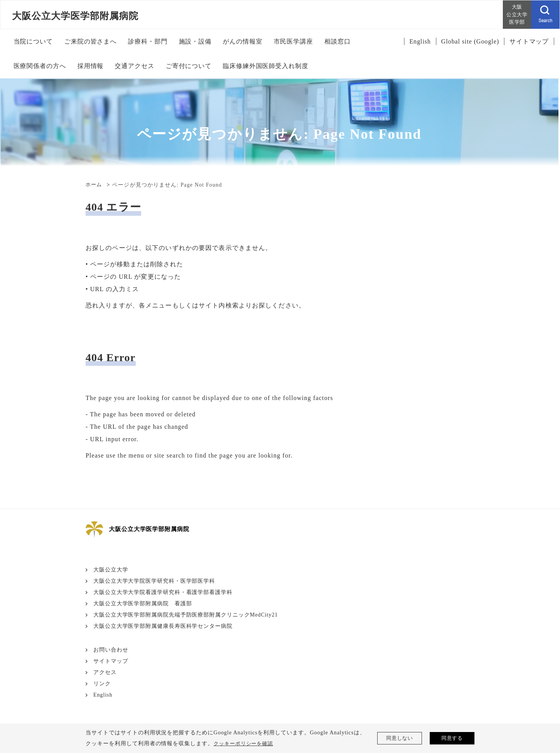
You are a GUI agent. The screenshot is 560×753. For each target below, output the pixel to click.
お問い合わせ (111, 650)
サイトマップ (111, 661)
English (103, 695)
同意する (452, 738)
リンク (102, 684)
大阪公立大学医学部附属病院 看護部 (143, 604)
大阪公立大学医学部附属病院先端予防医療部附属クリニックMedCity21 (186, 615)
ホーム (94, 185)
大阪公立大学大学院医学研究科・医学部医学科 (154, 581)
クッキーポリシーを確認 (246, 743)
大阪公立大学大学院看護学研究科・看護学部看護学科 (163, 592)
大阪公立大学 (111, 570)
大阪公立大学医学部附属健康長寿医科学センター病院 (163, 626)
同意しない (400, 738)
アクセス (105, 672)
